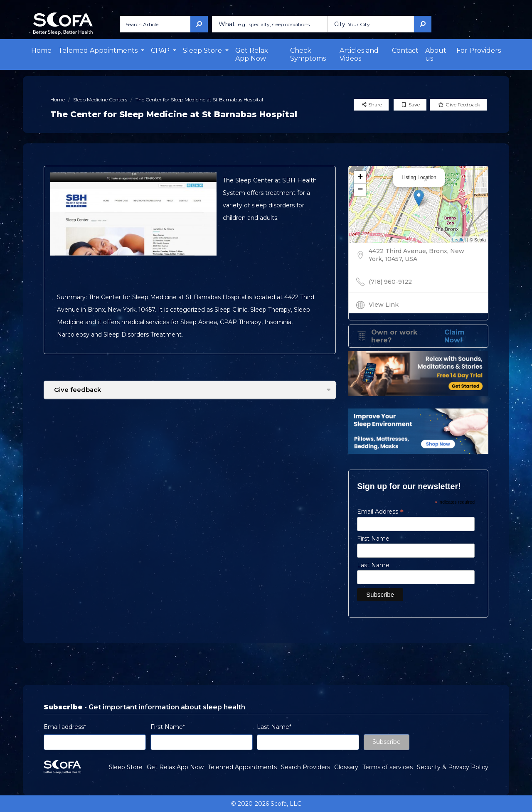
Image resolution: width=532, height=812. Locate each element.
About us (436, 54)
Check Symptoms (308, 54)
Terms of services (388, 767)
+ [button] (360, 177)
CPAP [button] (161, 50)
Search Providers (305, 767)
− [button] (360, 190)
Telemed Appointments (242, 767)
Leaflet (459, 240)
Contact (405, 50)
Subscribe (387, 742)
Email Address (380, 512)
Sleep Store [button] (203, 50)
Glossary (346, 767)
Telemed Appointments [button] (99, 50)
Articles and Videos (359, 54)
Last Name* (274, 727)
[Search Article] (155, 24)
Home (41, 50)
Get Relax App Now (252, 54)
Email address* (65, 727)
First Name (373, 539)
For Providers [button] (479, 50)
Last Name (373, 565)
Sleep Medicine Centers (100, 100)
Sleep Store (126, 767)
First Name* (168, 727)
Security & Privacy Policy (453, 767)
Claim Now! (454, 336)
